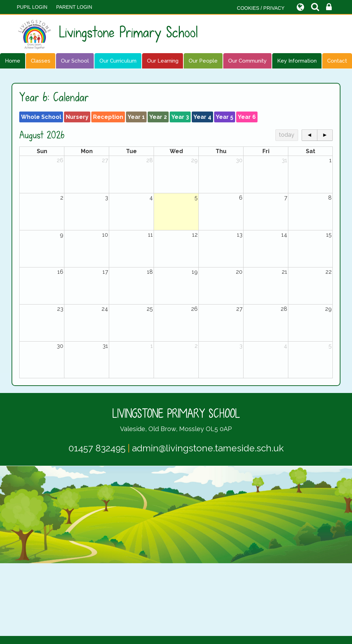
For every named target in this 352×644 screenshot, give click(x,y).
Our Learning (163, 61)
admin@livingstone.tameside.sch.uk (208, 448)
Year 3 (180, 117)
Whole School (41, 117)
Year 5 (225, 117)
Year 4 (202, 117)
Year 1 (136, 117)
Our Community (247, 61)
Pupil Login (32, 7)
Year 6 (247, 117)
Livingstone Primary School (107, 34)
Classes (41, 61)
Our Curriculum (118, 61)
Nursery (77, 117)
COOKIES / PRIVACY (261, 8)
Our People (203, 61)
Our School (75, 61)
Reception (108, 117)
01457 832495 (97, 448)
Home (13, 61)
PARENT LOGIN (74, 7)
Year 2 (158, 117)
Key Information (297, 61)
